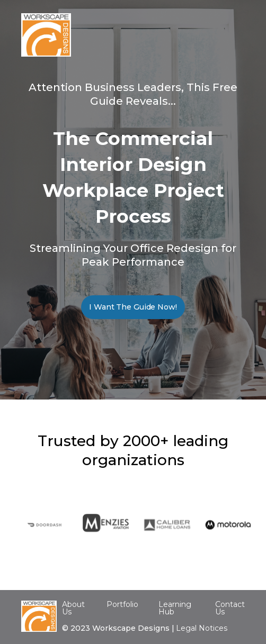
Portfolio (122, 604)
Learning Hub (175, 608)
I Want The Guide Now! (133, 307)
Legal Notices (202, 628)
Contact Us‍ (230, 609)
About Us (73, 608)
